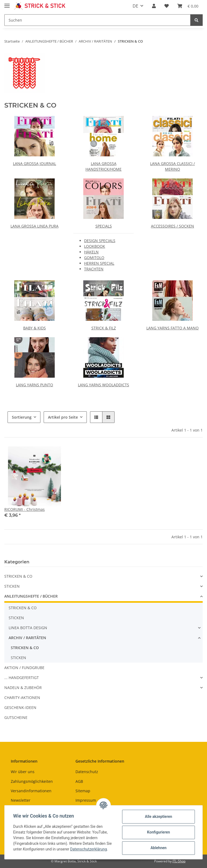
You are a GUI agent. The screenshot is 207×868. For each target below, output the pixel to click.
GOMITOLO (94, 258)
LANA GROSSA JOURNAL (34, 163)
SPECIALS (104, 226)
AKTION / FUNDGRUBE (24, 668)
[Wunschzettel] (167, 6)
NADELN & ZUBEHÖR (23, 688)
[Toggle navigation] (7, 3)
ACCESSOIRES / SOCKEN (172, 226)
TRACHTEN (94, 269)
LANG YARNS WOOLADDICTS (103, 385)
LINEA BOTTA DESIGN (28, 628)
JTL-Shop (179, 861)
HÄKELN (91, 252)
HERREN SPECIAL (99, 263)
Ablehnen (158, 848)
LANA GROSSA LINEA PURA (34, 226)
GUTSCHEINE (16, 717)
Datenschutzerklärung (88, 849)
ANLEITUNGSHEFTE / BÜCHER (31, 596)
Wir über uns (23, 772)
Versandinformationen (31, 791)
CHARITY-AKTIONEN (22, 697)
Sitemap (83, 791)
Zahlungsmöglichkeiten (32, 781)
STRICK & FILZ (104, 328)
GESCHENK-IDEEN (20, 707)
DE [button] (135, 6)
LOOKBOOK (95, 246)
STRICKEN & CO (18, 576)
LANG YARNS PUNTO (34, 385)
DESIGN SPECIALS (100, 241)
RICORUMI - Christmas (25, 509)
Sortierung (22, 417)
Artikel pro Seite (63, 417)
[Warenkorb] (188, 6)
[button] (154, 6)
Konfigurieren (158, 832)
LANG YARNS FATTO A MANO (172, 328)
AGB (79, 781)
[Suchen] (97, 20)
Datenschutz (87, 772)
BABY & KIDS (34, 328)
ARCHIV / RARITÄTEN (27, 638)
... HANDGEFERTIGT (22, 678)
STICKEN (12, 586)
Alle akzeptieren (158, 817)
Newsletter (21, 800)
